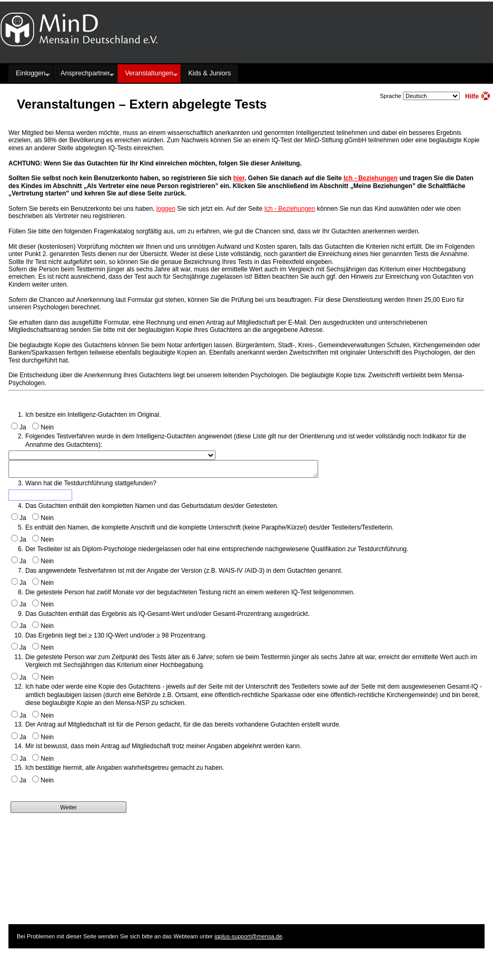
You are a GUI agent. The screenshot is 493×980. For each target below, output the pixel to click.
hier (239, 178)
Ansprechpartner (85, 73)
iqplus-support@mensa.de (248, 936)
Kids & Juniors (209, 73)
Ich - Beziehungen (371, 178)
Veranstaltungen (149, 73)
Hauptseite (105, 54)
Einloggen (31, 73)
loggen (166, 209)
